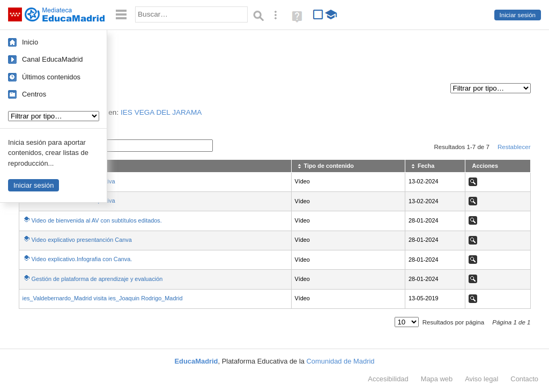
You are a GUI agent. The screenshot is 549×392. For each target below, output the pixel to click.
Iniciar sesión (518, 15)
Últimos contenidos (51, 77)
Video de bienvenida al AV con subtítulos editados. (97, 220)
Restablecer (514, 147)
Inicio (30, 42)
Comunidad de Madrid (341, 361)
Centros (34, 94)
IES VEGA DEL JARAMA (161, 112)
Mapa (437, 379)
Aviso (481, 379)
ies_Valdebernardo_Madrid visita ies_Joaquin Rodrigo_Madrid (103, 298)
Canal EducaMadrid (52, 59)
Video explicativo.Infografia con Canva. (82, 259)
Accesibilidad (388, 379)
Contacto (524, 379)
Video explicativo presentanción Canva (82, 240)
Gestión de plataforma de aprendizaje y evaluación (97, 279)
